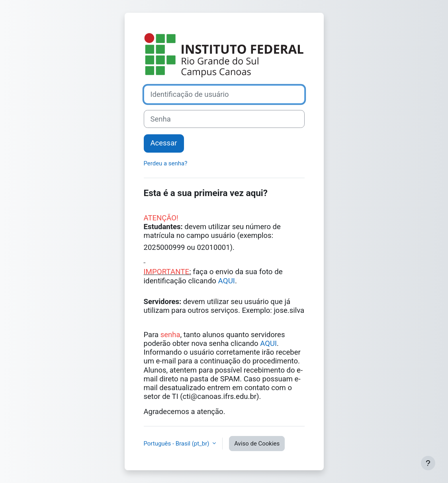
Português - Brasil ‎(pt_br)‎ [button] (177, 444)
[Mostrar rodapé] (428, 463)
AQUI (227, 281)
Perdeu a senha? (166, 163)
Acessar (164, 143)
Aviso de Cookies (257, 444)
